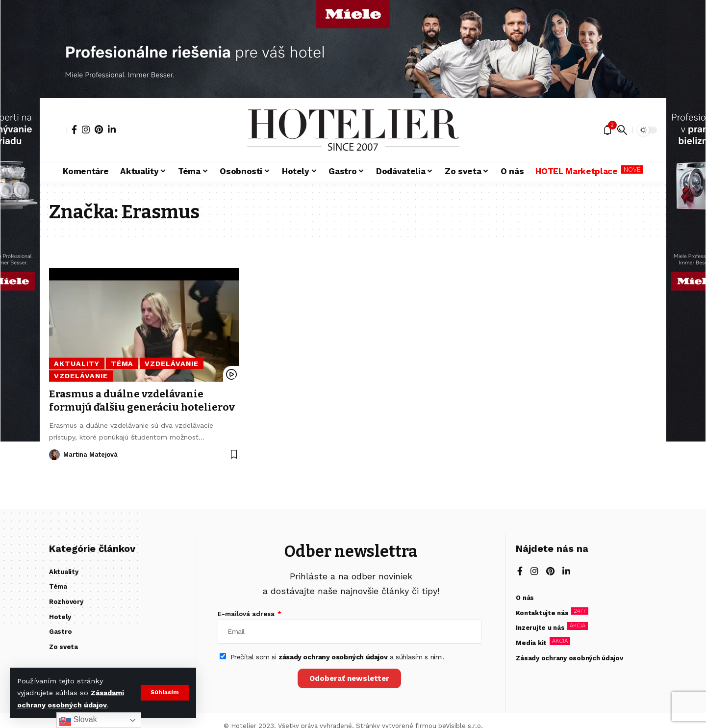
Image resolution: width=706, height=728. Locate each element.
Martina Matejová (91, 468)
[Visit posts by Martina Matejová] (54, 468)
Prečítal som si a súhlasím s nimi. (338, 657)
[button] (164, 693)
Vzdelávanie (168, 364)
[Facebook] (74, 130)
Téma (119, 364)
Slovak (78, 720)
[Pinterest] (99, 130)
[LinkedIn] (112, 130)
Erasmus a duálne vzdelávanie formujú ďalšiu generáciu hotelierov (128, 407)
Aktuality (76, 364)
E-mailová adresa (247, 614)
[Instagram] (86, 130)
